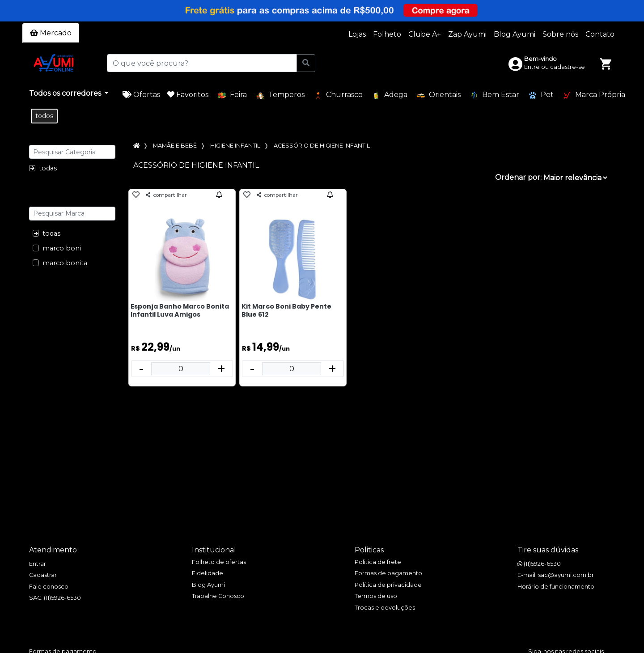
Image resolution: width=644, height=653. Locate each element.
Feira (232, 95)
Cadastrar (43, 575)
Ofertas (141, 95)
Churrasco (338, 95)
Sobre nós (560, 34)
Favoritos (188, 95)
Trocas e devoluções (385, 608)
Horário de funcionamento (556, 587)
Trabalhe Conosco (218, 596)
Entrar (38, 564)
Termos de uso (376, 596)
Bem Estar (494, 95)
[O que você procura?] (202, 63)
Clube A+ (425, 34)
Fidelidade (208, 573)
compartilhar (166, 195)
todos (44, 116)
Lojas (357, 34)
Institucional (214, 550)
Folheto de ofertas (219, 562)
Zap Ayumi (467, 34)
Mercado (51, 33)
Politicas (369, 550)
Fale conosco (49, 587)
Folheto (387, 34)
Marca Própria (594, 95)
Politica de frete (378, 562)
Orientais (439, 95)
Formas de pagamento (388, 573)
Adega (390, 95)
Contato (600, 34)
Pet (541, 95)
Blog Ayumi (515, 34)
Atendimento (53, 550)
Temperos (280, 95)
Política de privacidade (388, 585)
